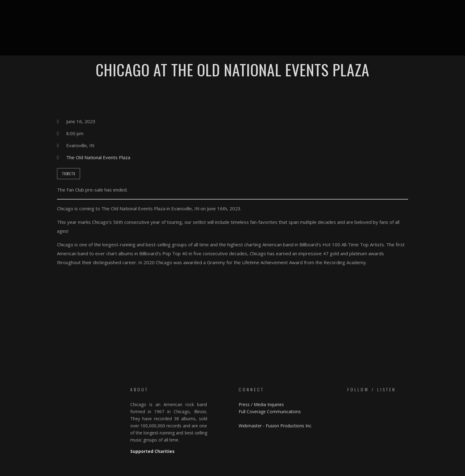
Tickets (69, 174)
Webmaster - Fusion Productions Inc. (275, 426)
